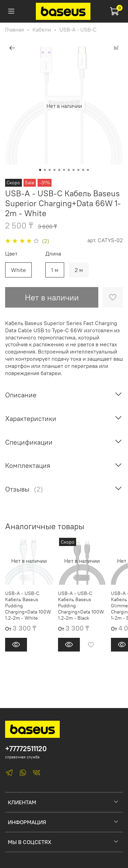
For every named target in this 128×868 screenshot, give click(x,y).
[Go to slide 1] (40, 170)
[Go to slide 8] (74, 170)
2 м (79, 270)
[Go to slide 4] (55, 170)
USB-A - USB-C (78, 29)
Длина (53, 254)
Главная (15, 29)
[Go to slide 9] (79, 170)
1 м (55, 270)
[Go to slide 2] (45, 170)
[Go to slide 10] (83, 170)
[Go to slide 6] (64, 170)
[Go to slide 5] (59, 170)
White (18, 270)
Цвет (11, 254)
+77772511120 (26, 749)
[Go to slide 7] (69, 170)
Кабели (42, 29)
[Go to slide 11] (88, 170)
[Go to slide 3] (50, 170)
